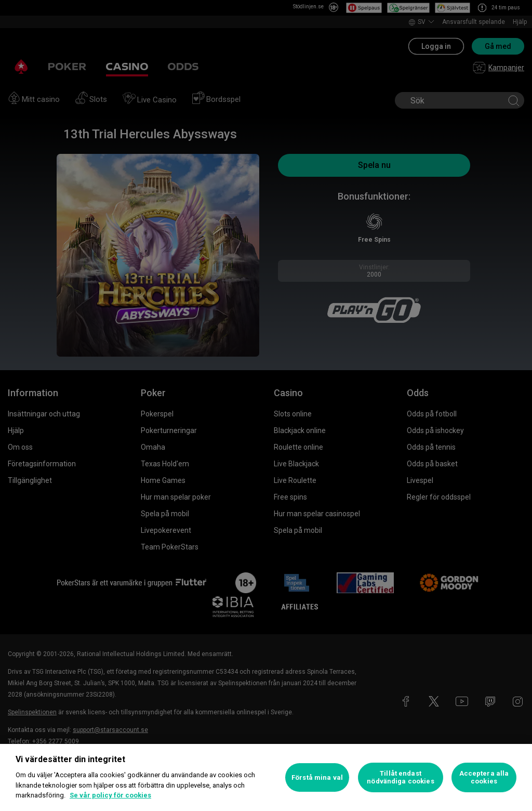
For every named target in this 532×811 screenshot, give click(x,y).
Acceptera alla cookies (484, 777)
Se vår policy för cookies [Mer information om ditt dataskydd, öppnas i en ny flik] (110, 795)
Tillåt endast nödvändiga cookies (400, 777)
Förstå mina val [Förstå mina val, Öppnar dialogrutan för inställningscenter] (317, 777)
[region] (266, 777)
